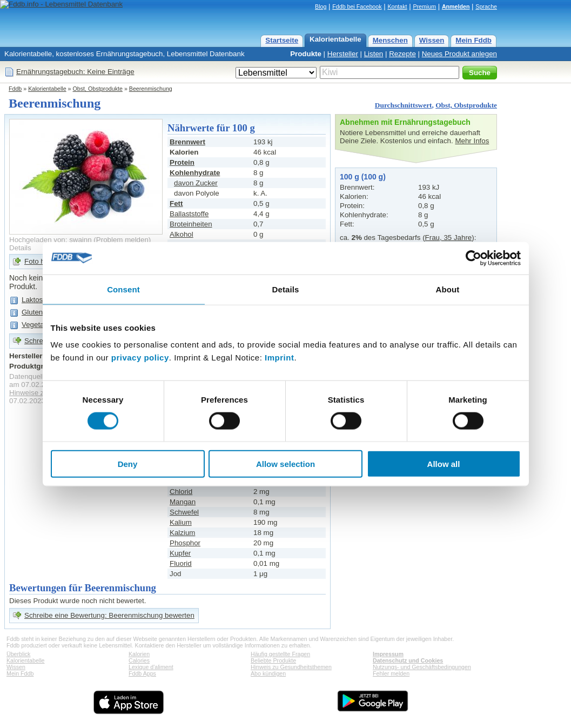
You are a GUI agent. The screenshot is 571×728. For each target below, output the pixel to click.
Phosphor (185, 543)
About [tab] (448, 289)
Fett (176, 203)
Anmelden (456, 6)
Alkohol (182, 234)
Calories (139, 660)
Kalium (181, 522)
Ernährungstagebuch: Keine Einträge (75, 72)
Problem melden (122, 240)
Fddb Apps (142, 673)
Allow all (444, 464)
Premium (424, 6)
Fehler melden (391, 673)
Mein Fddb (473, 40)
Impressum (388, 654)
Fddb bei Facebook (357, 6)
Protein (182, 162)
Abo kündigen (268, 673)
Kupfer (180, 553)
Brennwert (187, 142)
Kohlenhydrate (195, 173)
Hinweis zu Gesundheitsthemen (291, 667)
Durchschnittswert (404, 105)
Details (20, 248)
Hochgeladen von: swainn (51, 240)
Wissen (432, 40)
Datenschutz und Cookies (408, 660)
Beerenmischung (151, 89)
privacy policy (140, 358)
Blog (321, 6)
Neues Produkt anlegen (459, 54)
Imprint (279, 358)
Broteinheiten (191, 224)
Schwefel (184, 512)
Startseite (282, 40)
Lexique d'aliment (151, 667)
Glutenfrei (37, 312)
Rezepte (402, 54)
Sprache (486, 6)
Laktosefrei (39, 300)
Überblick (18, 654)
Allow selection (285, 464)
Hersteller (343, 54)
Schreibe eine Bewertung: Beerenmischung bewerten (109, 615)
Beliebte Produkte (273, 660)
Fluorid (181, 563)
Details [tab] (286, 289)
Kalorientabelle (335, 39)
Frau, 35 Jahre (449, 238)
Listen (374, 54)
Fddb (15, 89)
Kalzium (182, 533)
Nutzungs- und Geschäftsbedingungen (422, 667)
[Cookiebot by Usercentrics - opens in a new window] (473, 258)
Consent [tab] (123, 289)
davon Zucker (196, 183)
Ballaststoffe (189, 214)
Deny (128, 464)
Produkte (306, 54)
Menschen (390, 40)
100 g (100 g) (363, 177)
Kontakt (397, 6)
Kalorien (139, 654)
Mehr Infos (472, 141)
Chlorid (181, 492)
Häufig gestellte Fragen (280, 654)
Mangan (183, 502)
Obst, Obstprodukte (98, 89)
